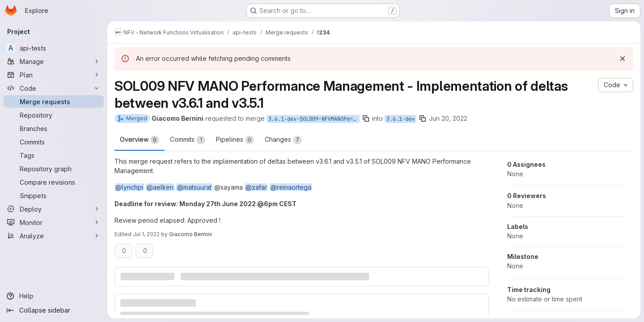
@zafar (256, 187)
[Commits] (54, 142)
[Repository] (54, 115)
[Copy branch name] (366, 119)
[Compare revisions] (54, 182)
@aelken (160, 187)
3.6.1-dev (400, 119)
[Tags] (54, 155)
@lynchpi (129, 187)
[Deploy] (54, 209)
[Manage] (54, 61)
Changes (283, 140)
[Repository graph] (54, 169)
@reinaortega (291, 187)
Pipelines (235, 140)
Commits (188, 140)
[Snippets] (54, 195)
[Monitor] (54, 222)
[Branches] (54, 128)
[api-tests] (54, 48)
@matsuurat (194, 187)
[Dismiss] (623, 59)
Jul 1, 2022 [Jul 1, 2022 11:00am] (146, 234)
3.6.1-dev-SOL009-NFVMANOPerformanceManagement (314, 119)
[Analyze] (54, 236)
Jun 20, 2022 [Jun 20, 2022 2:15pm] (448, 118)
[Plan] (54, 75)
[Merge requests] (54, 102)
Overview (140, 140)
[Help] (54, 296)
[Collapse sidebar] (54, 310)
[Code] (54, 88)
